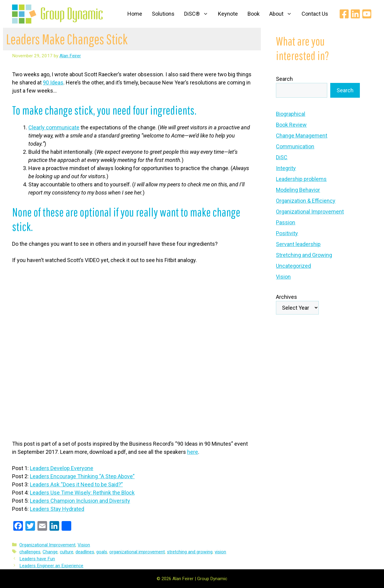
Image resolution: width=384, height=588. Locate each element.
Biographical (291, 114)
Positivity (287, 233)
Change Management (302, 136)
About (283, 14)
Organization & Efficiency (306, 201)
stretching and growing (190, 552)
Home (135, 14)
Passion (286, 222)
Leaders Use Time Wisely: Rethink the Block (82, 493)
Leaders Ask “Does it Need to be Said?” (76, 484)
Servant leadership (298, 244)
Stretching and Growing (304, 255)
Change (50, 552)
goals (102, 552)
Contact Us (315, 14)
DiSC (282, 157)
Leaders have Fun (37, 559)
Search (284, 79)
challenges (30, 552)
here (193, 452)
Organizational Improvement (47, 545)
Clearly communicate (54, 127)
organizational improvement (137, 552)
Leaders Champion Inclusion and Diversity (80, 501)
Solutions (163, 14)
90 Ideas (53, 82)
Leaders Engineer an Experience (51, 566)
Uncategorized (293, 266)
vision (220, 552)
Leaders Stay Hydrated (57, 509)
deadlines (85, 552)
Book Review (291, 125)
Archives (286, 297)
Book (254, 14)
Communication (295, 146)
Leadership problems (301, 179)
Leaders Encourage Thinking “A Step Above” (82, 476)
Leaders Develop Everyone (62, 468)
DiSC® (199, 14)
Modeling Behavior (298, 190)
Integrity (286, 168)
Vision (84, 545)
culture (67, 552)
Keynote (228, 14)
